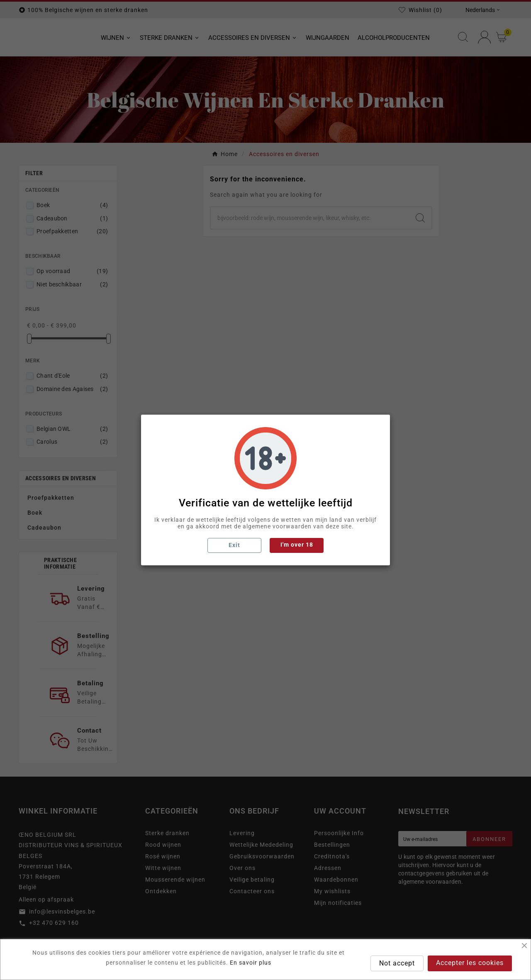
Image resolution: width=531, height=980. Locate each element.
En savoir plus (251, 963)
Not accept (397, 963)
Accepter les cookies (470, 963)
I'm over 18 (297, 545)
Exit (234, 545)
